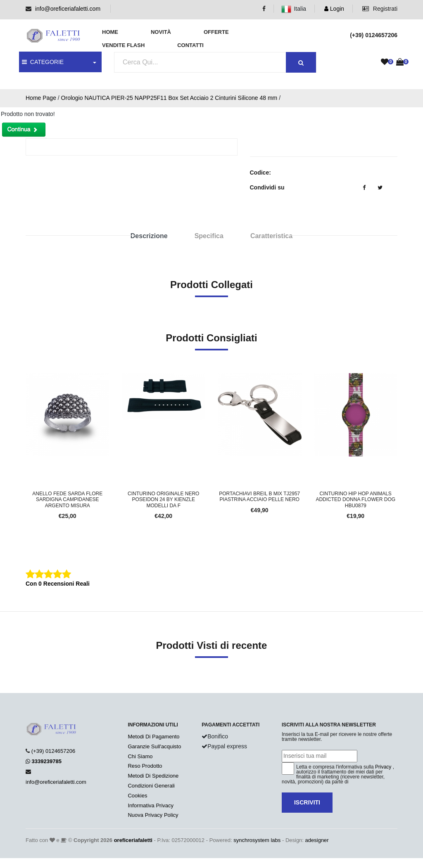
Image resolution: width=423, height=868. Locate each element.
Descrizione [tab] (149, 236)
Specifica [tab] (209, 236)
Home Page (41, 98)
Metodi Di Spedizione (153, 776)
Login (334, 9)
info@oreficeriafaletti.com (68, 9)
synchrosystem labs (257, 840)
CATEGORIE (43, 62)
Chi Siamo (140, 756)
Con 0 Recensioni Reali (58, 584)
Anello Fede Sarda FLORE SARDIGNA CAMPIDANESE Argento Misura (67, 500)
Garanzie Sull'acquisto (154, 746)
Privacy (383, 767)
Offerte (216, 32)
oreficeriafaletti (133, 840)
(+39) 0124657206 (53, 751)
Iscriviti (307, 802)
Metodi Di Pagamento (153, 737)
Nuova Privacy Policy (153, 815)
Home (110, 32)
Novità (161, 32)
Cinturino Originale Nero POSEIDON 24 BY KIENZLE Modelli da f (163, 500)
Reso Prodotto (145, 766)
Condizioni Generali (151, 786)
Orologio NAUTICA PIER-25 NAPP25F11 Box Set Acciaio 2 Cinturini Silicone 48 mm (169, 98)
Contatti (190, 45)
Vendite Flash (123, 45)
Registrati (380, 9)
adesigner (317, 840)
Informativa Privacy (151, 805)
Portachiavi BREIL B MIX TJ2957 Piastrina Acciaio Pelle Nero (259, 497)
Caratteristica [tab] (271, 236)
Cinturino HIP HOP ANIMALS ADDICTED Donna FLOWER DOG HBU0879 (355, 500)
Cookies (137, 796)
